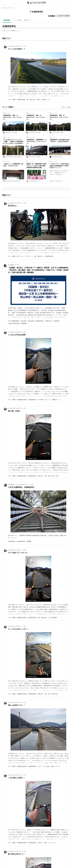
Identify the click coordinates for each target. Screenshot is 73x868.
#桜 (28, 100)
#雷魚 (52, 766)
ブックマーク (7, 113)
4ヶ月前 (24, 46)
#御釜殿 (29, 541)
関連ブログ (27, 20)
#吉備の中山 (49, 321)
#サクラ (40, 766)
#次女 (57, 476)
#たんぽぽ (47, 766)
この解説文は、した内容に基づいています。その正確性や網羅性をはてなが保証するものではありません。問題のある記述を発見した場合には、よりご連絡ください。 (11, 31)
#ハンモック (52, 843)
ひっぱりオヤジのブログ (14, 46)
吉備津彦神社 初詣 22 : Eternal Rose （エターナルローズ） (36, 117)
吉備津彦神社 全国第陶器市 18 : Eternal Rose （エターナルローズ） (36, 142)
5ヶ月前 (24, 703)
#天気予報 (54, 694)
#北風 (45, 843)
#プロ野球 (41, 400)
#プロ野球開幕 (52, 618)
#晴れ (39, 100)
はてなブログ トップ (8, 8)
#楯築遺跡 (24, 323)
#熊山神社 (24, 321)
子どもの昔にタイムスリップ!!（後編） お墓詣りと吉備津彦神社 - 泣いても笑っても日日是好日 (13, 142)
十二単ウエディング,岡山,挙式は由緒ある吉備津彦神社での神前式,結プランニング (59, 166)
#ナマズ (58, 766)
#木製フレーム (46, 100)
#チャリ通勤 (12, 100)
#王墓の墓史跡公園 (14, 323)
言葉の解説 (7, 20)
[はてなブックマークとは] (14, 107)
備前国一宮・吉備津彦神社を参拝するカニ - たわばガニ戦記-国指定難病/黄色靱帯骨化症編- (36, 166)
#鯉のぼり (33, 100)
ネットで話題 (17, 20)
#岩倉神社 (56, 321)
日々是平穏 (11, 265)
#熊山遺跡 (31, 321)
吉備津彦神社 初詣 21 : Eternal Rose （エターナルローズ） (13, 117)
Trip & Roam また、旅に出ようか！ (18, 485)
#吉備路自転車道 (22, 400)
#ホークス (48, 400)
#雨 (18, 256)
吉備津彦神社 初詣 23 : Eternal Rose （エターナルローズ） (59, 117)
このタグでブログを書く (63, 16)
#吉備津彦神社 (21, 100)
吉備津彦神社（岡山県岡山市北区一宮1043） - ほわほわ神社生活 (60, 141)
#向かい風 (51, 476)
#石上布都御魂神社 (14, 321)
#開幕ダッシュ (56, 400)
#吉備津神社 (12, 541)
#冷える (40, 843)
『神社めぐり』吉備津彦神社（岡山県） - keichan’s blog (13, 165)
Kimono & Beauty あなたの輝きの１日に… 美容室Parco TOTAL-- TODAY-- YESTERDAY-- (59, 173)
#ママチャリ (29, 256)
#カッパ (22, 256)
